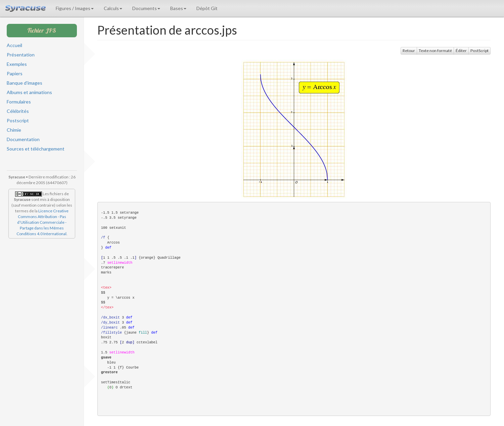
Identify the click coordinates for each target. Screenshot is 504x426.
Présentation (21, 55)
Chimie (14, 130)
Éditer (461, 51)
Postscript (18, 120)
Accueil (14, 45)
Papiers (15, 73)
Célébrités (18, 111)
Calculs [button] (113, 8)
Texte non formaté (435, 51)
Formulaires (19, 102)
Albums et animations (29, 92)
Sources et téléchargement (36, 149)
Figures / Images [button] (75, 8)
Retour (409, 51)
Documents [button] (146, 8)
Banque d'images (25, 83)
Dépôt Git (207, 8)
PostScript (479, 51)
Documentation (23, 139)
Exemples (17, 64)
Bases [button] (178, 8)
